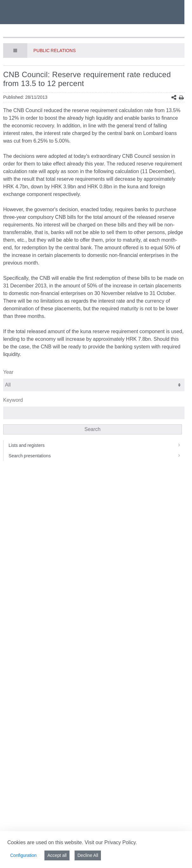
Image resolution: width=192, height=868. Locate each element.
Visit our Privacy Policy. (111, 842)
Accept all (57, 855)
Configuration (23, 855)
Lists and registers (96, 445)
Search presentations (96, 456)
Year (8, 372)
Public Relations (54, 50)
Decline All (88, 855)
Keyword (13, 400)
